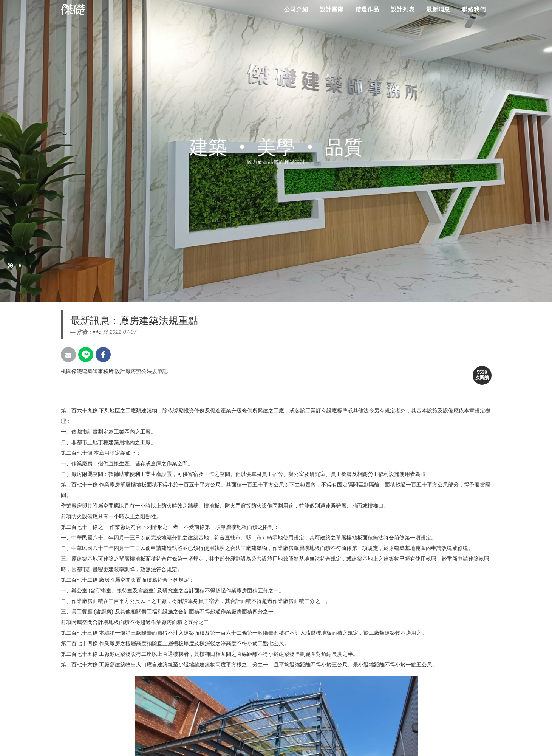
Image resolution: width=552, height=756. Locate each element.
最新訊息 (90, 321)
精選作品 (367, 9)
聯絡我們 (474, 9)
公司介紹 (296, 9)
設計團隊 (332, 9)
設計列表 (403, 9)
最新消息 (438, 9)
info (97, 332)
